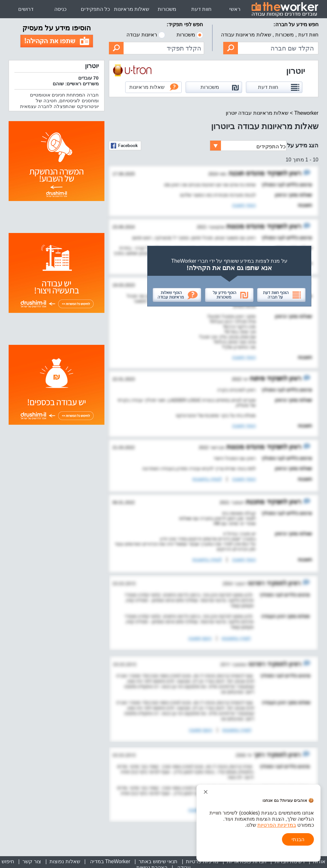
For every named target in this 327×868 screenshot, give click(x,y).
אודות (319, 861)
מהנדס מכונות (245, 226)
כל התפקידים (95, 9)
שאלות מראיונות (132, 9)
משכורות (167, 9)
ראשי (235, 9)
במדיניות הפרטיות (277, 825)
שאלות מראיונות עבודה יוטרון (257, 113)
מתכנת (255, 502)
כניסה (60, 9)
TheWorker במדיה (109, 861)
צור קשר (32, 861)
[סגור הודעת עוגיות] (206, 792)
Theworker (306, 113)
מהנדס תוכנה (246, 173)
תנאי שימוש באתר (158, 861)
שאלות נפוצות (65, 861)
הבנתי (298, 839)
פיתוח (257, 378)
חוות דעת (201, 9)
